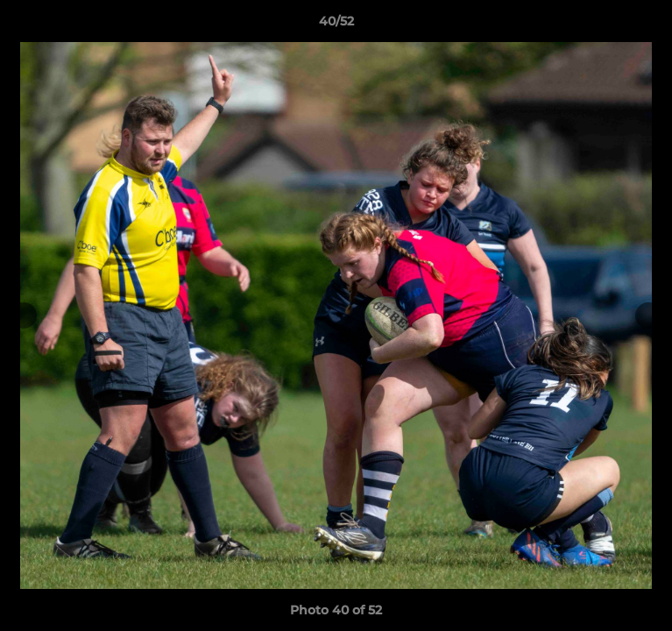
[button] (651, 25)
